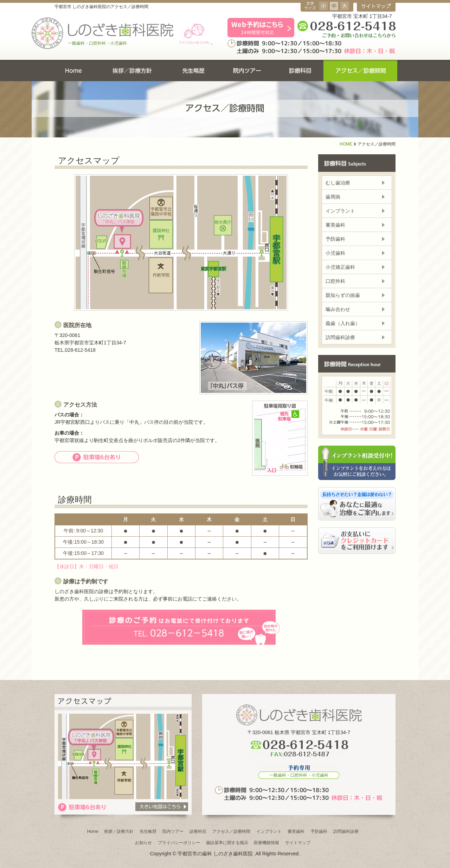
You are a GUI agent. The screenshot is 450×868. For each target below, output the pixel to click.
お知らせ (143, 843)
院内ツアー (173, 831)
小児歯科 (335, 253)
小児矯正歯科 (340, 267)
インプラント (340, 211)
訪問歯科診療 (340, 337)
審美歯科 (335, 225)
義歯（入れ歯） (343, 323)
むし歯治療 (338, 183)
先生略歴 (148, 831)
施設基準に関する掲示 (227, 843)
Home (92, 831)
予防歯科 (335, 239)
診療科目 (198, 831)
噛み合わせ (338, 309)
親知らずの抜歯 (343, 295)
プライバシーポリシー (179, 843)
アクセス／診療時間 (231, 831)
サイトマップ (298, 843)
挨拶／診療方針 (119, 831)
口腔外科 (335, 281)
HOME (346, 144)
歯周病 (333, 197)
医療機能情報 (266, 843)
